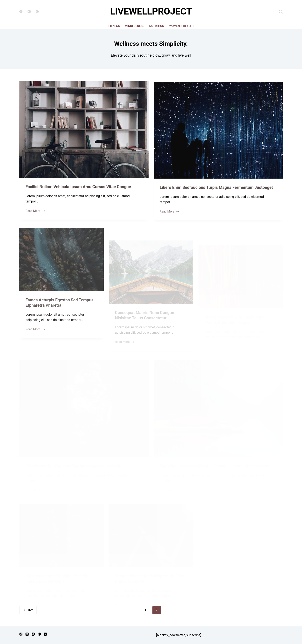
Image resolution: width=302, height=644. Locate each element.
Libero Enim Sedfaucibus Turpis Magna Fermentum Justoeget (216, 190)
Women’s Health (182, 26)
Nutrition (157, 26)
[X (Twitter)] (27, 634)
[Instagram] (29, 12)
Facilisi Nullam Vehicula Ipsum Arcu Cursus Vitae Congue (78, 187)
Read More (35, 212)
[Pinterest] (37, 12)
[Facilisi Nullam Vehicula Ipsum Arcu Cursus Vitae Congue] (84, 130)
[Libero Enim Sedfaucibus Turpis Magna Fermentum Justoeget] (218, 133)
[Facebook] (21, 12)
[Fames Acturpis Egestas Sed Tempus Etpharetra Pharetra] (62, 269)
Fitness (114, 26)
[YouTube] (45, 634)
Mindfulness (135, 26)
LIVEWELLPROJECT (151, 11)
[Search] (281, 12)
